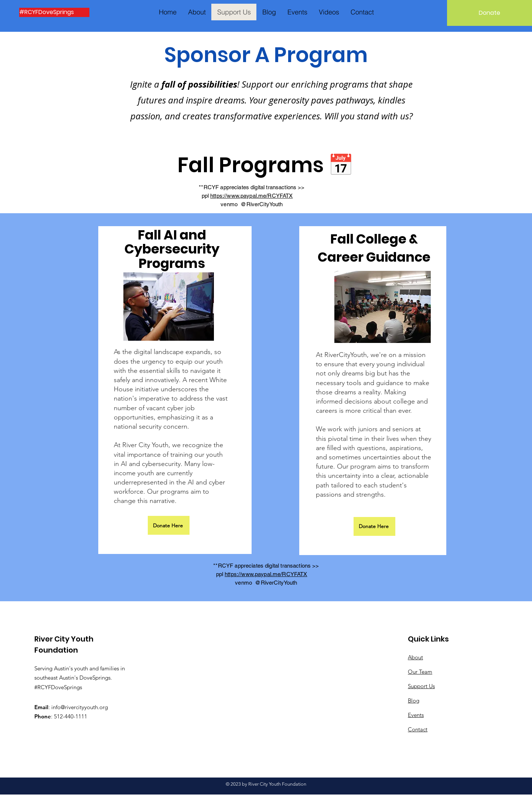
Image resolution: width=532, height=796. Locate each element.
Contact (418, 729)
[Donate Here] (169, 525)
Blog (414, 700)
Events (416, 715)
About (415, 657)
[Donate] (490, 13)
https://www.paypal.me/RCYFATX (251, 196)
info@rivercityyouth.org (80, 707)
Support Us (421, 686)
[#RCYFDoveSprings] (54, 12)
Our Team (420, 672)
